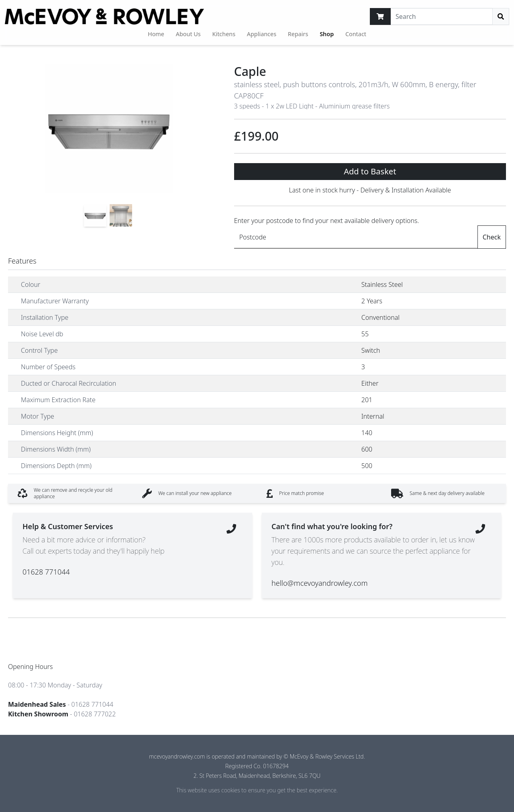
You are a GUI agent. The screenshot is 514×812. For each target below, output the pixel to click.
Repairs (298, 34)
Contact (356, 34)
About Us (188, 34)
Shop (327, 34)
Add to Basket (370, 171)
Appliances (262, 34)
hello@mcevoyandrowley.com (319, 583)
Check (492, 237)
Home (156, 34)
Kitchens (224, 34)
